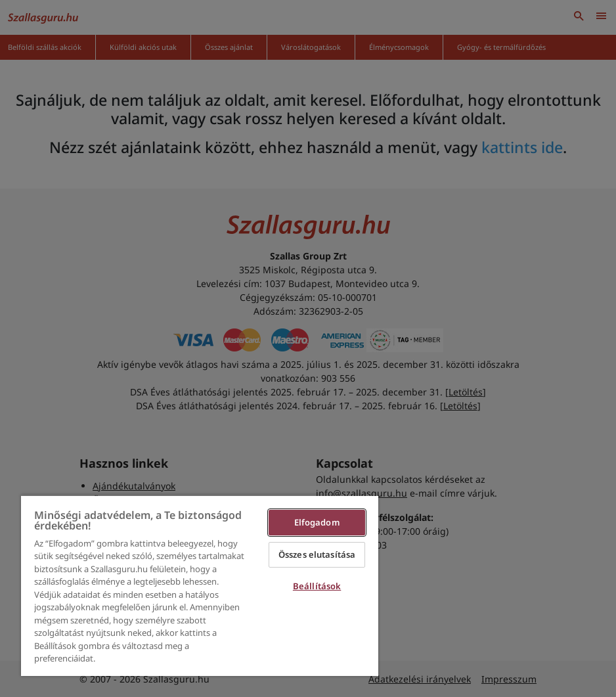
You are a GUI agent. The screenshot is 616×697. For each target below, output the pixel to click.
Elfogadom (317, 522)
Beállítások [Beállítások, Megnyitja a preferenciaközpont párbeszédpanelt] (317, 586)
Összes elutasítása (317, 554)
